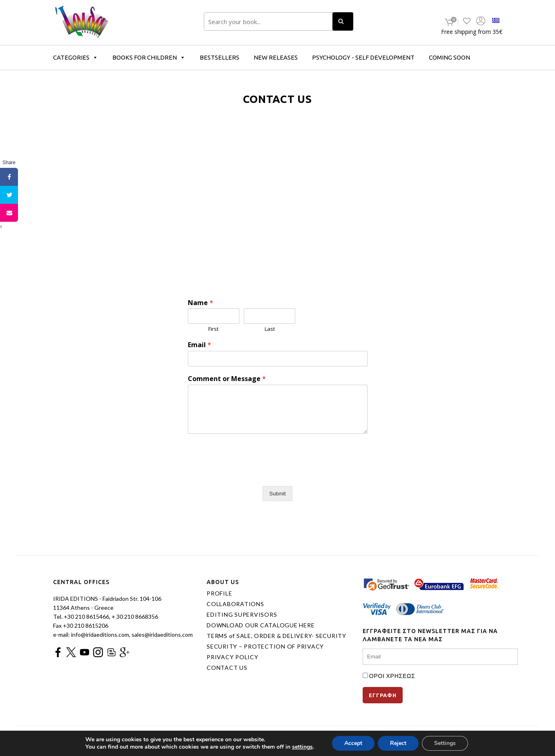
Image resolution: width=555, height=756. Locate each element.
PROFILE (219, 593)
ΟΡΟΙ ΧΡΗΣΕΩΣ (392, 676)
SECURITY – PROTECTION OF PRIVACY (265, 647)
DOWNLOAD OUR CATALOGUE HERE (261, 625)
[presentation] (250, 473)
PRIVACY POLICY (233, 657)
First (213, 329)
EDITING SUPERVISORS (242, 615)
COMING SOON (449, 57)
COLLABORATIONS (235, 604)
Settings (445, 743)
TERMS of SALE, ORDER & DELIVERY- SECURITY (276, 636)
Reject (398, 743)
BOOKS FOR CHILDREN (149, 57)
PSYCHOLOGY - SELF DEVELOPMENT (363, 57)
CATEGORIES (76, 57)
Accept (353, 743)
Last (270, 329)
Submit (277, 494)
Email (199, 345)
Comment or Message (227, 379)
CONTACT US (227, 668)
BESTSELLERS (220, 57)
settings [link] (302, 747)
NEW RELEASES (276, 57)
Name (201, 303)
